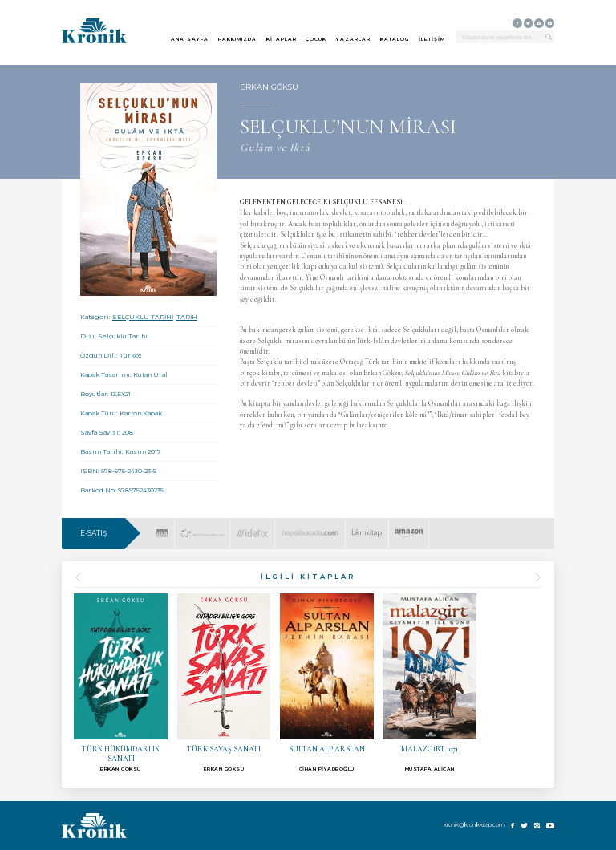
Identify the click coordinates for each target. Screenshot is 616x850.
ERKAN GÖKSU (269, 87)
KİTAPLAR (282, 40)
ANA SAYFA (190, 40)
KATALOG (395, 40)
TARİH (187, 317)
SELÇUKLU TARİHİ (143, 317)
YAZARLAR (353, 40)
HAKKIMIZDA (237, 40)
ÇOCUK (316, 40)
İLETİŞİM (432, 40)
